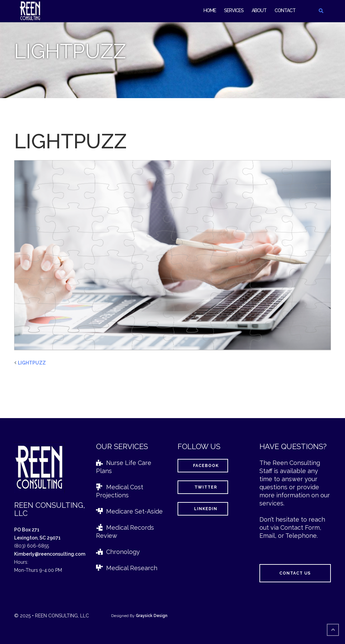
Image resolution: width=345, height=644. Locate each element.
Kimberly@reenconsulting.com (50, 554)
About (259, 10)
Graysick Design (152, 616)
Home (210, 10)
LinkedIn (203, 509)
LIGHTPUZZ (32, 363)
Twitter (203, 487)
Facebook (203, 466)
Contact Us (295, 573)
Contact (285, 10)
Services (234, 10)
